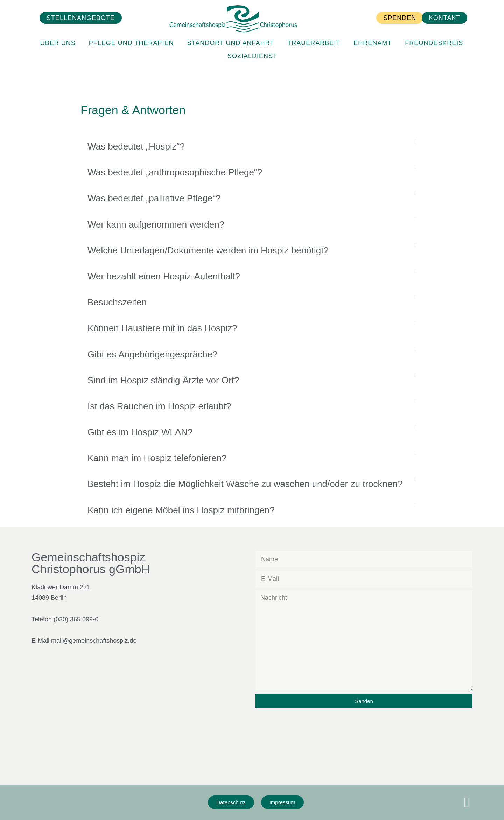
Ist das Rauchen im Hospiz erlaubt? (159, 406)
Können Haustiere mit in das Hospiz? (162, 328)
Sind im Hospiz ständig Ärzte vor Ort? (163, 380)
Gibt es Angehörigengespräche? (153, 354)
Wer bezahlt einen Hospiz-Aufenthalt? (164, 276)
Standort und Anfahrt (230, 34)
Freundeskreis (434, 34)
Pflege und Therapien (131, 34)
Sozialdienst (252, 47)
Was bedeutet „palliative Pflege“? (154, 198)
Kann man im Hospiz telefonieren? (157, 458)
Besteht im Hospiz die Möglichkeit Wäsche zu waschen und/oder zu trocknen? (245, 484)
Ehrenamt (373, 34)
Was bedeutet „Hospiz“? (136, 146)
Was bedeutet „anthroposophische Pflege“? (175, 172)
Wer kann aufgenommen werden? (156, 224)
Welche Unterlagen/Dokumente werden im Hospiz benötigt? (208, 250)
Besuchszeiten (117, 302)
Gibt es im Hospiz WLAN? (140, 432)
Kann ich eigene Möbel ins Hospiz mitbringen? (181, 510)
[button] (252, 146)
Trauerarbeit (314, 34)
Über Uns (58, 34)
